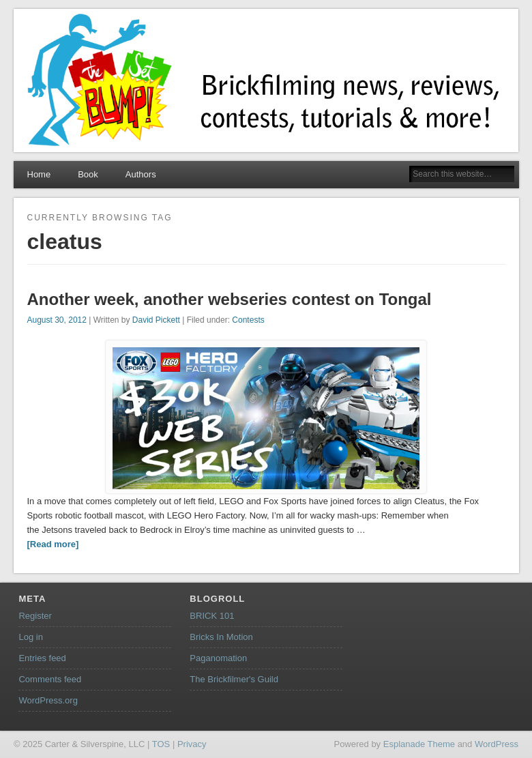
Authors (141, 174)
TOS (161, 744)
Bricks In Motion (221, 637)
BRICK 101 (212, 616)
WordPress (497, 744)
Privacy (192, 744)
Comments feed (50, 679)
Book (88, 174)
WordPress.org (48, 700)
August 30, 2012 (57, 320)
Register (35, 616)
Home (39, 174)
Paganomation (218, 658)
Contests (248, 320)
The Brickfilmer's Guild (234, 679)
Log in (30, 637)
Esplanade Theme (419, 744)
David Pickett (156, 320)
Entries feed (42, 658)
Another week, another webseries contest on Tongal (230, 299)
